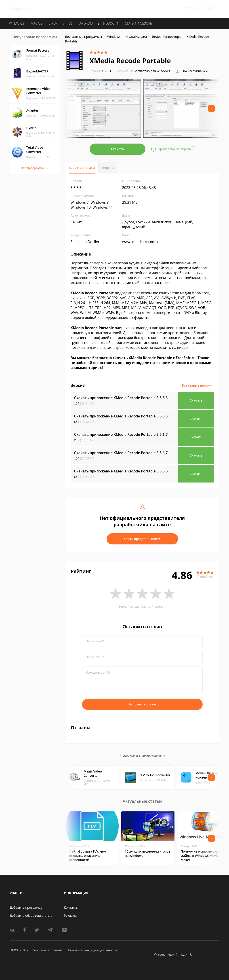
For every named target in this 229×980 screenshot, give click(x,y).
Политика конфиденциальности (92, 950)
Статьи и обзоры (139, 23)
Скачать (118, 149)
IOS (70, 23)
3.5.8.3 (100, 71)
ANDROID (86, 23)
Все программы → (35, 168)
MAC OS (36, 23)
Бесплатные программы (84, 37)
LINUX (53, 23)
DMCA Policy (19, 950)
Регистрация (193, 8)
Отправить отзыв (142, 704)
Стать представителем (142, 539)
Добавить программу (26, 907)
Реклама (70, 915)
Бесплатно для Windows (152, 71)
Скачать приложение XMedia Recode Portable (121, 398)
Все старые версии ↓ (198, 385)
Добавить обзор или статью (31, 915)
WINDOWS (17, 23)
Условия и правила (48, 950)
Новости (111, 23)
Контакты (71, 907)
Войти (176, 8)
